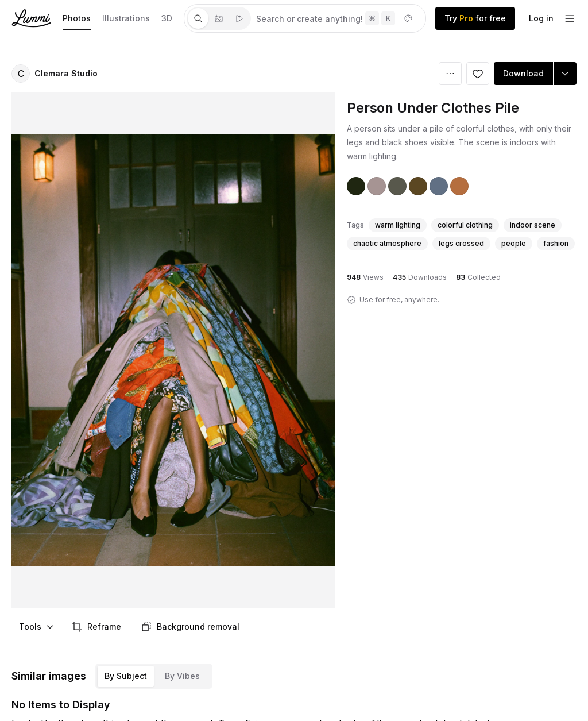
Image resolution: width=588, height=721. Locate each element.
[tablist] (219, 18)
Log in (541, 18)
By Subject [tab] (126, 676)
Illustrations (126, 18)
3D (167, 18)
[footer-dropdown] (570, 18)
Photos (77, 18)
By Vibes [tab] (182, 676)
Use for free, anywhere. (399, 300)
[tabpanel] (338, 18)
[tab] (198, 18)
